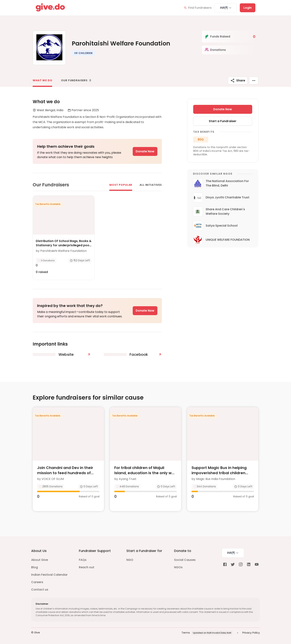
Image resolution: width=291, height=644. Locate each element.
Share (238, 81)
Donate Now (145, 151)
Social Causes (185, 560)
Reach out (87, 567)
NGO (130, 560)
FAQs (83, 560)
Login (248, 8)
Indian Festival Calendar (49, 575)
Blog (35, 567)
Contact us (40, 590)
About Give (40, 560)
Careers (37, 582)
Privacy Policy (251, 633)
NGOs (178, 567)
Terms (186, 633)
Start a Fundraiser (223, 121)
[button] (83, 53)
